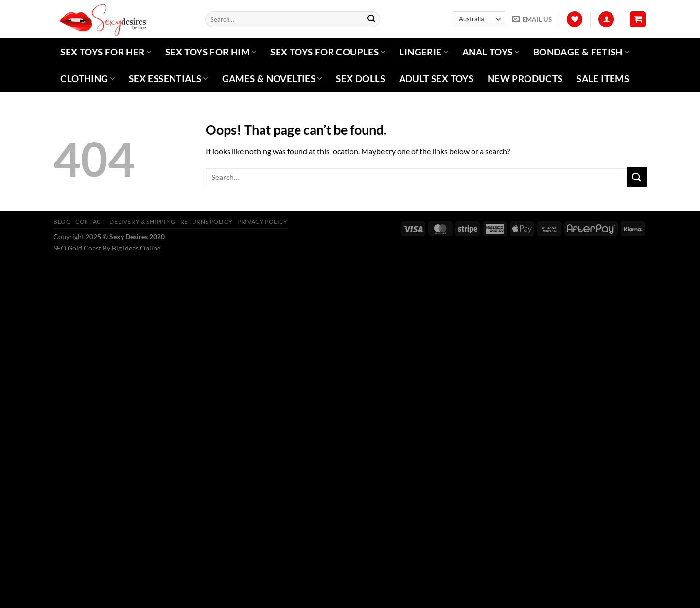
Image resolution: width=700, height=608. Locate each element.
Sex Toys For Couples (328, 52)
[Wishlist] (575, 19)
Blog (62, 222)
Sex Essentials (168, 79)
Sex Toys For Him (211, 52)
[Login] (606, 19)
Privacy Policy (262, 222)
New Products (525, 79)
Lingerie (424, 52)
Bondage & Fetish (581, 52)
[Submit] (371, 19)
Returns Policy (207, 222)
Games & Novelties (272, 79)
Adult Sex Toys (436, 79)
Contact (90, 222)
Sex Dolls (360, 79)
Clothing (87, 79)
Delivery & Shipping (142, 222)
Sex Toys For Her (106, 52)
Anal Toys (491, 52)
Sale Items (603, 79)
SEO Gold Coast (77, 248)
